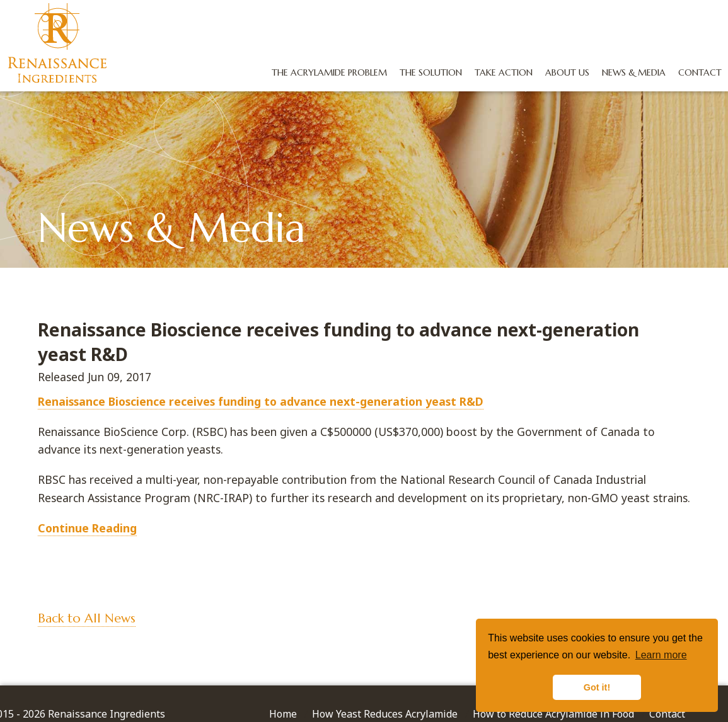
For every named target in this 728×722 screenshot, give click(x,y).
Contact (696, 72)
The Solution (427, 72)
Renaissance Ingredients (60, 45)
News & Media (630, 72)
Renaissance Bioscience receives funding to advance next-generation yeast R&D (261, 401)
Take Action (500, 72)
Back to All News (87, 618)
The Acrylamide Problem (326, 72)
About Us (563, 72)
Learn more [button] (661, 655)
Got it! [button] (597, 687)
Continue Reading (87, 528)
